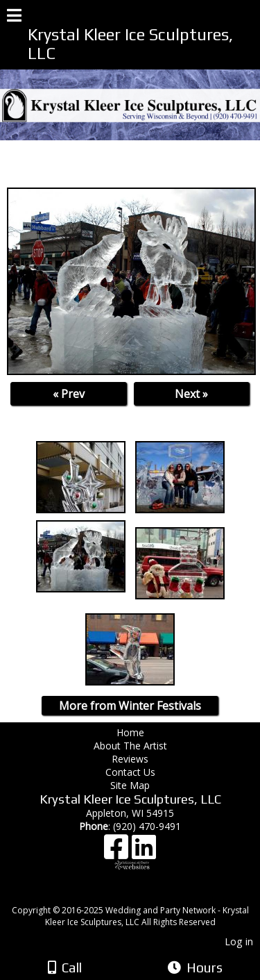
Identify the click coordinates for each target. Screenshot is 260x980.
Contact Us (130, 772)
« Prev (69, 394)
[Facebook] (118, 852)
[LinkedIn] (144, 852)
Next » (191, 394)
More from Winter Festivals (130, 706)
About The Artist (133, 746)
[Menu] (14, 17)
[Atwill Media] (142, 895)
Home (130, 732)
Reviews (130, 759)
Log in (239, 941)
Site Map (130, 785)
